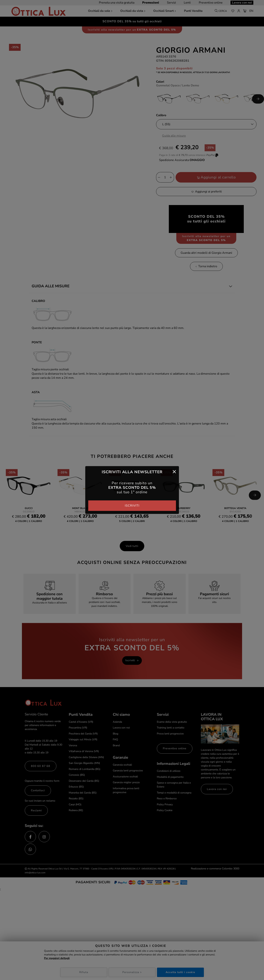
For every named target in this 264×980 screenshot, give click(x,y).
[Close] (174, 472)
